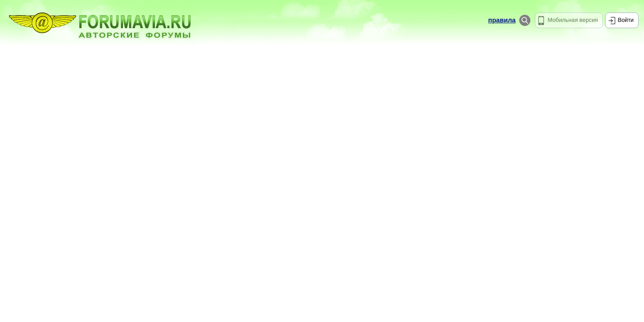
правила (502, 20)
